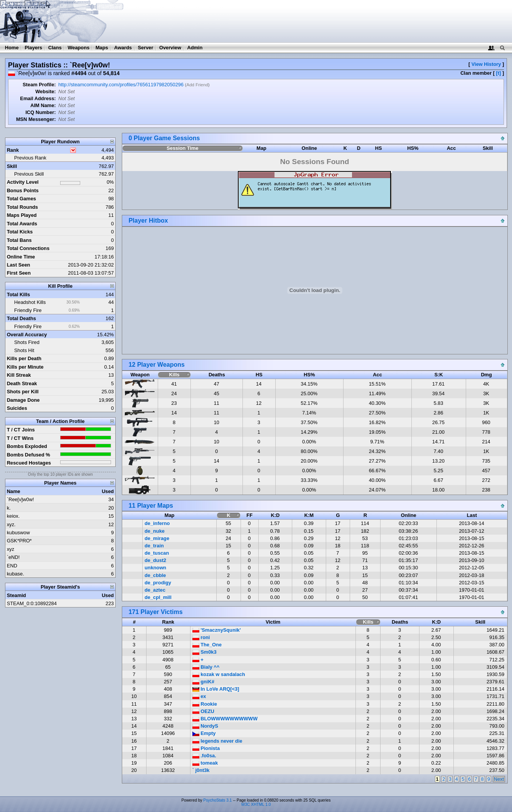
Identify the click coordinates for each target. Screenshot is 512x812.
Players (34, 48)
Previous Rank (30, 158)
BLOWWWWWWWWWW (225, 719)
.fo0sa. (204, 756)
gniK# (203, 682)
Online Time (21, 257)
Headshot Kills (30, 302)
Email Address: (38, 98)
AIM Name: (43, 105)
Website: (46, 91)
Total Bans (19, 240)
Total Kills (19, 294)
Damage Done (23, 400)
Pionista (206, 748)
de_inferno (157, 523)
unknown (155, 568)
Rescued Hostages (29, 463)
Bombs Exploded (27, 446)
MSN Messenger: (36, 119)
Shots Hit (24, 350)
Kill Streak (19, 375)
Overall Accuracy (27, 335)
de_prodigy (158, 583)
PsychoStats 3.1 (217, 800)
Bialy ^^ (206, 667)
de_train (154, 546)
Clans (55, 48)
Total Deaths (22, 318)
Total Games (22, 199)
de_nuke (155, 531)
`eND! (13, 557)
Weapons (78, 48)
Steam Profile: (39, 85)
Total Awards (22, 224)
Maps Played (22, 215)
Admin (195, 48)
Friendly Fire (28, 310)
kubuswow (19, 533)
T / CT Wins (20, 438)
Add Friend (197, 85)
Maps (102, 48)
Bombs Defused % (29, 455)
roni (201, 637)
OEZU (203, 711)
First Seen (19, 273)
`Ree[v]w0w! (20, 499)
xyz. (11, 524)
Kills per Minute (25, 367)
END (12, 566)
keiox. (13, 516)
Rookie (205, 704)
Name (14, 491)
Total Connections (28, 248)
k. (9, 508)
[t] (499, 73)
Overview (170, 48)
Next (499, 779)
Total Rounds (23, 207)
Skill (12, 166)
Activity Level (23, 182)
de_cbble (155, 575)
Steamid (17, 595)
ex (199, 696)
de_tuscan (157, 553)
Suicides (17, 408)
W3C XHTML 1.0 (256, 804)
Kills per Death (24, 358)
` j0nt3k (201, 770)
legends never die (217, 741)
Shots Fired (27, 342)
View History (486, 64)
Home (12, 48)
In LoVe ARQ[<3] (216, 689)
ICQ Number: (41, 112)
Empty (204, 733)
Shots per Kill (23, 392)
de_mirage (157, 538)
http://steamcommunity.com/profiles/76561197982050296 (121, 85)
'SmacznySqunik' (217, 630)
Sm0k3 (205, 652)
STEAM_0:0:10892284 (32, 603)
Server (146, 48)
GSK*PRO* (19, 541)
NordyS (205, 726)
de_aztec (155, 590)
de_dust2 (155, 560)
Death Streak (22, 383)
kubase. (16, 574)
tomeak (205, 763)
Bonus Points (23, 190)
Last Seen (19, 265)
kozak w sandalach (219, 674)
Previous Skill (29, 174)
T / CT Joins (21, 430)
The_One (207, 645)
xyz (11, 549)
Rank (13, 150)
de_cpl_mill (158, 597)
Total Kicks (20, 232)
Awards (123, 48)
